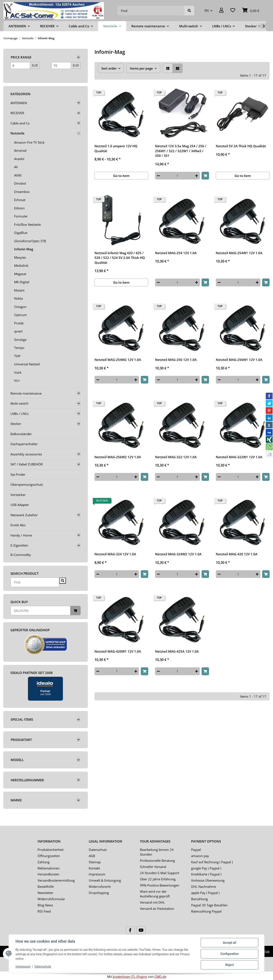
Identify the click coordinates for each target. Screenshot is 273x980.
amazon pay (200, 856)
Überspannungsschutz (27, 484)
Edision (19, 208)
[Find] (151, 11)
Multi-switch (19, 403)
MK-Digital (22, 282)
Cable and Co (20, 123)
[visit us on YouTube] (141, 930)
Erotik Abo (18, 525)
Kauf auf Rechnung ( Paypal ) (212, 862)
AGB (92, 856)
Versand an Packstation (157, 909)
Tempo (19, 348)
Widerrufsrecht (100, 887)
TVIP (17, 356)
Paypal (196, 850)
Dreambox (22, 192)
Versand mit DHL (152, 902)
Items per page (141, 68)
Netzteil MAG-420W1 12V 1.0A (118, 651)
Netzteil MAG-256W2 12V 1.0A (118, 457)
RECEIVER (17, 113)
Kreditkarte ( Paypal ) (206, 874)
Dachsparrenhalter (24, 444)
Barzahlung (199, 899)
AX (16, 167)
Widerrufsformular (51, 899)
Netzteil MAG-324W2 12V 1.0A (178, 554)
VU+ (17, 381)
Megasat (20, 274)
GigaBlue (21, 233)
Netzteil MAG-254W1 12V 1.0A (239, 253)
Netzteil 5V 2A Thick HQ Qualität (241, 146)
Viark (18, 372)
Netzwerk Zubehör (24, 515)
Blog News (45, 905)
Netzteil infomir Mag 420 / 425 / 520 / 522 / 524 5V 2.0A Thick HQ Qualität (120, 258)
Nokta (18, 298)
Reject (229, 965)
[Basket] (251, 11)
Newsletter (45, 893)
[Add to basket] (205, 176)
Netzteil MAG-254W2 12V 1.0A (118, 360)
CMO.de (160, 977)
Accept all (229, 943)
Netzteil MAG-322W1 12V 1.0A (239, 457)
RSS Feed (44, 911)
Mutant (19, 290)
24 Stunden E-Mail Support (160, 873)
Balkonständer (21, 434)
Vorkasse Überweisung (208, 880)
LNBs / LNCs (20, 414)
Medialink (21, 265)
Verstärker (18, 495)
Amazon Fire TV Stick (29, 142)
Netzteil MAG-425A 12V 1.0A (177, 651)
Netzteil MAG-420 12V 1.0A (237, 554)
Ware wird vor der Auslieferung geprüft (155, 894)
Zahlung (44, 862)
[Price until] (61, 66)
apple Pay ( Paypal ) (205, 893)
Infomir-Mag (24, 249)
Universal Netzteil (27, 364)
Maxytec (20, 257)
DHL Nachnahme (204, 887)
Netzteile (17, 133)
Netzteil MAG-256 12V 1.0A (176, 360)
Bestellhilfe (46, 887)
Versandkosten (48, 874)
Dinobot (20, 183)
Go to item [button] (121, 176)
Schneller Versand (153, 867)
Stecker (16, 424)
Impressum (97, 874)
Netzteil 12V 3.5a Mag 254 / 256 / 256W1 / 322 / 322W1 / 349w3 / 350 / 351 (181, 151)
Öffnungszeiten (49, 856)
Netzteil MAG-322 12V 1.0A (176, 457)
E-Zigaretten (19, 545)
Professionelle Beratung (157, 860)
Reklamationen (49, 868)
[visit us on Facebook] (130, 930)
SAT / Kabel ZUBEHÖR (27, 464)
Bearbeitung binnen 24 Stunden (157, 852)
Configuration (229, 954)
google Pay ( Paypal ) (206, 868)
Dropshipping (99, 893)
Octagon (20, 307)
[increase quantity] (197, 176)
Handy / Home (21, 535)
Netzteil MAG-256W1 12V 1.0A (239, 360)
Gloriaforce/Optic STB (30, 241)
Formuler (21, 216)
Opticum (20, 315)
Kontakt (94, 868)
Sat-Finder (18, 474)
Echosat (20, 200)
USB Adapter (20, 505)
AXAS (18, 175)
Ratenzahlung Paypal (206, 911)
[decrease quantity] (158, 176)
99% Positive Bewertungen (160, 885)
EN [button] (207, 10)
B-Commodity (21, 555)
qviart (18, 331)
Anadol (19, 159)
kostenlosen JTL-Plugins (130, 977)
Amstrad (20, 150)
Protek (19, 323)
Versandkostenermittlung (56, 880)
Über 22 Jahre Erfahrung (158, 879)
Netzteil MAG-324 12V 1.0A (115, 554)
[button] (221, 11)
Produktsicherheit (51, 850)
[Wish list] (233, 11)
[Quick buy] (40, 611)
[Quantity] (177, 176)
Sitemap (95, 862)
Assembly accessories (26, 454)
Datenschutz (98, 850)
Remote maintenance (26, 393)
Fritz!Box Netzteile (27, 225)
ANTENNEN (19, 103)
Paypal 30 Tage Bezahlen (209, 905)
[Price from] (20, 66)
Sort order (109, 68)
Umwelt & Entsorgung (105, 880)
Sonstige (20, 340)
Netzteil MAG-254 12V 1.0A (176, 253)
